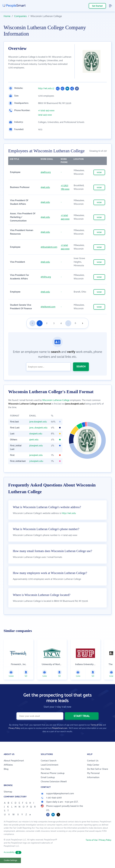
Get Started (97, 6)
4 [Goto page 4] (61, 323)
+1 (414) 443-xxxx (46, 111)
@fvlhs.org (46, 277)
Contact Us (93, 761)
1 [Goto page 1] (40, 323)
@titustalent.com (49, 247)
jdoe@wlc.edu (36, 446)
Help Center (93, 765)
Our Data (45, 769)
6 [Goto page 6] (75, 323)
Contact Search (49, 761)
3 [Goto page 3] (54, 323)
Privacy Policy (14, 728)
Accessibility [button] (13, 852)
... (68, 323)
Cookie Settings (11, 860)
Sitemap (8, 792)
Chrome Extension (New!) (54, 782)
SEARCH (81, 367)
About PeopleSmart (14, 761)
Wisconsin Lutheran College (56, 400)
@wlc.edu (45, 187)
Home (7, 16)
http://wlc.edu (45, 89)
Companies (20, 16)
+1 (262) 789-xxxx (65, 187)
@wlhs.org (46, 172)
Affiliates (8, 765)
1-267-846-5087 (51, 798)
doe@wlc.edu (36, 434)
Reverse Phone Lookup (53, 773)
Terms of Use (96, 725)
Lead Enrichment (50, 765)
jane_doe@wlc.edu (38, 428)
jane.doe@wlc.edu (38, 422)
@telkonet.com (48, 307)
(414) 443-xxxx (45, 115)
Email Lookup (48, 777)
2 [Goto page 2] (47, 323)
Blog (6, 769)
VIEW (99, 173)
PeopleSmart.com (60, 728)
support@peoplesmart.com (57, 794)
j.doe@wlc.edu (36, 461)
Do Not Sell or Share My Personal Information (98, 773)
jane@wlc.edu (36, 455)
